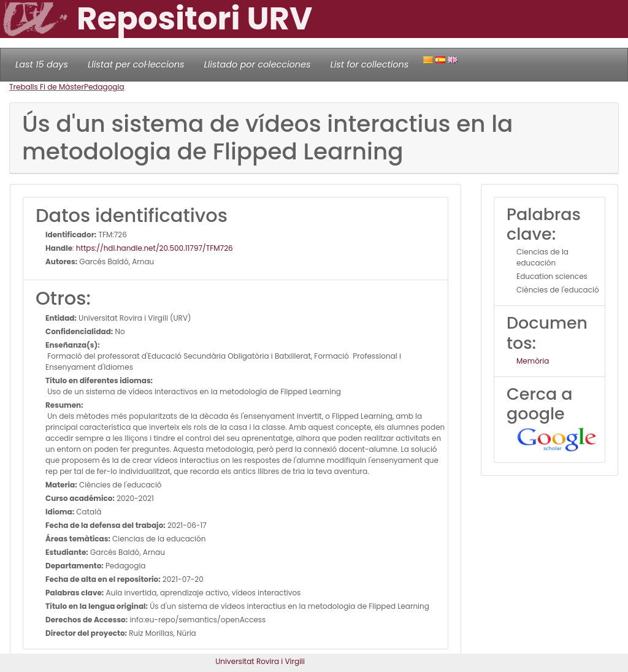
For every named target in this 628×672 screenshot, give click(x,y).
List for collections (369, 64)
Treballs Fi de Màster (47, 87)
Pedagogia (104, 87)
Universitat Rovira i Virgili (260, 661)
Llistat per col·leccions (136, 64)
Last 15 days (42, 64)
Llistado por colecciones (258, 64)
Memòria (533, 361)
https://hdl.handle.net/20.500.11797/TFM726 (155, 248)
